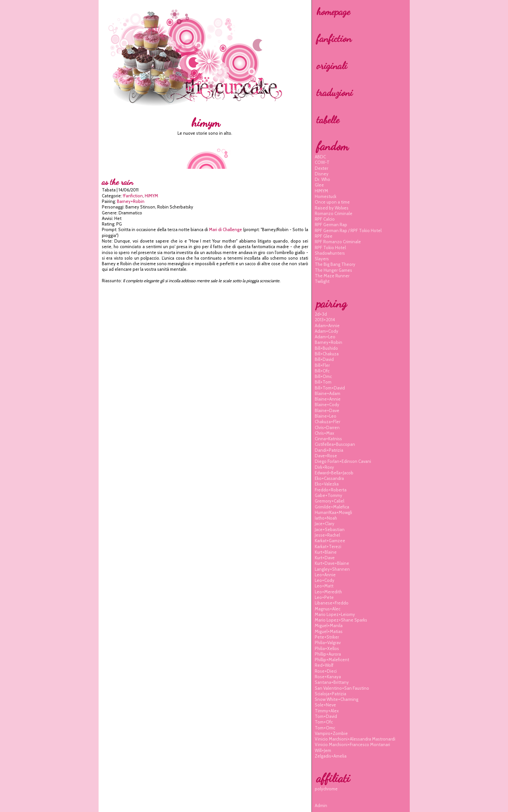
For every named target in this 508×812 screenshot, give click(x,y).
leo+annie (325, 575)
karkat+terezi (328, 546)
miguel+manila (329, 625)
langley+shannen (332, 569)
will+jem (323, 750)
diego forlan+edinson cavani (343, 461)
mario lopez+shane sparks (341, 620)
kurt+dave (325, 558)
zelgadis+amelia (331, 756)
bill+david (324, 359)
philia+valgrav (328, 643)
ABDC (320, 157)
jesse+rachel (327, 535)
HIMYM (151, 196)
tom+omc (325, 728)
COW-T (322, 162)
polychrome (326, 789)
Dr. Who (322, 179)
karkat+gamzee (330, 541)
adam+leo (325, 337)
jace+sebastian (330, 529)
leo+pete (324, 597)
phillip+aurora (328, 654)
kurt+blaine (326, 552)
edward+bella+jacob (334, 473)
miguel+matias (329, 631)
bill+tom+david (330, 388)
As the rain (117, 182)
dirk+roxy (324, 467)
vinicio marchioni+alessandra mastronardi (355, 739)
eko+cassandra (329, 478)
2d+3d (321, 314)
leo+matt (324, 586)
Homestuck (326, 196)
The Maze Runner (332, 276)
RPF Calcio (325, 219)
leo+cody (325, 580)
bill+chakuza (327, 354)
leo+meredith (328, 592)
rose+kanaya (328, 677)
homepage (333, 11)
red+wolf (324, 665)
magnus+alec (328, 609)
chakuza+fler (328, 422)
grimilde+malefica (332, 507)
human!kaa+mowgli (333, 512)
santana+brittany (332, 682)
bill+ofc (322, 371)
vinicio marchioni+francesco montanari (352, 744)
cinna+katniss (328, 439)
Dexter (321, 168)
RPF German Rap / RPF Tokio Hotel (348, 230)
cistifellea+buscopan (335, 444)
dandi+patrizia (329, 450)
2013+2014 (325, 320)
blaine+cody (327, 405)
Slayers (322, 259)
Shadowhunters (330, 253)
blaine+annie (328, 399)
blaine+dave (327, 410)
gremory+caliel (329, 501)
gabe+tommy (329, 495)
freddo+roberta (331, 490)
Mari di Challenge (226, 229)
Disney (322, 174)
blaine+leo (326, 416)
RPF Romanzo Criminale (338, 242)
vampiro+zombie (331, 733)
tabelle (328, 120)
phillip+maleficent (332, 660)
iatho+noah (326, 518)
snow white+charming (337, 699)
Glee (319, 185)
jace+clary (325, 524)
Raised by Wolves (332, 208)
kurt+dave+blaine (332, 563)
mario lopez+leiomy (335, 614)
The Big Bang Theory (335, 264)
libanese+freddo (332, 603)
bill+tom (323, 382)
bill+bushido (326, 348)
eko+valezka (327, 484)
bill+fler (322, 365)
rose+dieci (326, 671)
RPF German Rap (331, 225)
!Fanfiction (133, 196)
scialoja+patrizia (330, 694)
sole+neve (325, 705)
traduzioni (335, 92)
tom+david (326, 716)
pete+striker (327, 637)
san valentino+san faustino (342, 688)
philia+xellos (327, 648)
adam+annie (327, 326)
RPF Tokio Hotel (330, 248)
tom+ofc (324, 722)
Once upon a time (332, 202)
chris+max (324, 433)
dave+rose (326, 456)
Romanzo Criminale (334, 213)
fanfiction (334, 38)
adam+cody (327, 331)
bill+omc (323, 376)
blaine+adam (328, 393)
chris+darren (327, 427)
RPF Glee (324, 236)
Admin (321, 805)
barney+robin (131, 201)
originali (332, 66)
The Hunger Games (333, 270)
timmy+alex (327, 711)
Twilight (322, 281)
